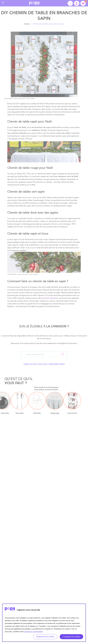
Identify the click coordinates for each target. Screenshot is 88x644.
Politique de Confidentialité (33, 632)
